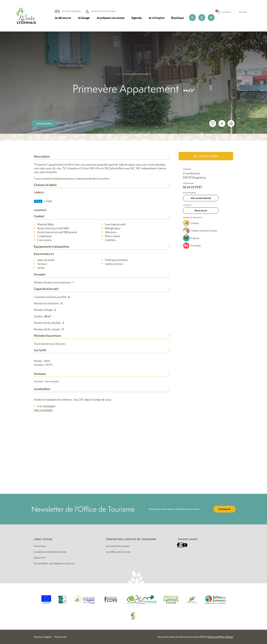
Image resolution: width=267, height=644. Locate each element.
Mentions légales (43, 637)
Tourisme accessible (103, 11)
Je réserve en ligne (206, 156)
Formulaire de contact (118, 546)
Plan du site (60, 637)
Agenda (136, 18)
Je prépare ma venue (111, 18)
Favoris (227, 12)
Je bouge (84, 18)
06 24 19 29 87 (192, 187)
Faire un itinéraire (45, 410)
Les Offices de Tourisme (118, 552)
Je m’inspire (156, 18)
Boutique (178, 18)
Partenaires (40, 546)
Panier (243, 12)
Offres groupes (71, 11)
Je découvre (63, 18)
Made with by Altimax (220, 637)
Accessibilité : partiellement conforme (54, 563)
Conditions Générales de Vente (50, 552)
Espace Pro (40, 558)
